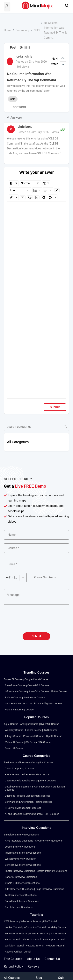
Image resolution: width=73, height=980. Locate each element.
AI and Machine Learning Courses (24, 814)
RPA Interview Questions (49, 841)
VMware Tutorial (55, 946)
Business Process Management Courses (28, 796)
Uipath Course (54, 736)
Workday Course (14, 730)
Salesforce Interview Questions (21, 835)
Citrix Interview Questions (19, 889)
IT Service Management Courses (23, 808)
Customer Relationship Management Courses (30, 781)
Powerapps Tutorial (54, 940)
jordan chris (24, 56)
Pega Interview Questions (50, 889)
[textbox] (37, 208)
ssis (13, 99)
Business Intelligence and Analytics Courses (29, 762)
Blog (39, 978)
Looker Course (33, 730)
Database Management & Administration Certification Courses (35, 788)
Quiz (61, 978)
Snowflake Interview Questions (22, 901)
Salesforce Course (15, 685)
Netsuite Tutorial (35, 946)
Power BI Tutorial (39, 933)
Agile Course (11, 724)
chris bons (25, 127)
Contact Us (52, 959)
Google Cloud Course (36, 679)
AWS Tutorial (11, 921)
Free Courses (13, 959)
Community (23, 30)
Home (8, 30)
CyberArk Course (50, 724)
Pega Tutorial (12, 940)
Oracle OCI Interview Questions (22, 883)
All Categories (18, 442)
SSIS (37, 30)
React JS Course (14, 748)
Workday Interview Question (21, 859)
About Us (33, 959)
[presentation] (37, 621)
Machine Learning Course (19, 710)
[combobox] (6, 578)
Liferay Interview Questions (52, 871)
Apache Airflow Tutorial (18, 952)
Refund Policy (13, 966)
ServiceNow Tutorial (16, 933)
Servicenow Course (34, 697)
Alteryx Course (13, 736)
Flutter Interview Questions (20, 871)
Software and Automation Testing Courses (29, 802)
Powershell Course (34, 736)
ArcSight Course (29, 724)
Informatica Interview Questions (23, 853)
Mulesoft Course (14, 742)
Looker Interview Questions (20, 847)
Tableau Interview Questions (21, 895)
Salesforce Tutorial (31, 921)
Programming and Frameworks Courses (27, 775)
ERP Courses (52, 814)
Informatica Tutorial (35, 927)
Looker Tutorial (13, 927)
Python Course (13, 697)
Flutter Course (59, 691)
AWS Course (50, 730)
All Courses (12, 978)
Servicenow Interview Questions (23, 865)
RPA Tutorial (50, 921)
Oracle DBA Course (38, 685)
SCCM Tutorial (58, 933)
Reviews (33, 966)
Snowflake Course (39, 691)
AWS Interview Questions (19, 841)
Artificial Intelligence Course (46, 703)
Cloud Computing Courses (20, 768)
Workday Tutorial (57, 927)
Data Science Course (17, 703)
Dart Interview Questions (19, 907)
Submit (55, 407)
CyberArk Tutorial (31, 940)
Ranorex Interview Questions (21, 877)
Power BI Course (13, 679)
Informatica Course (16, 691)
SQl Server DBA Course (38, 742)
